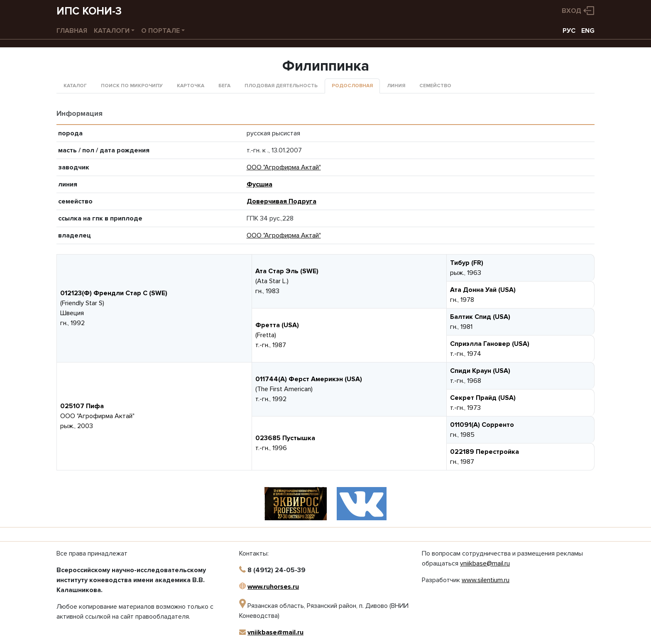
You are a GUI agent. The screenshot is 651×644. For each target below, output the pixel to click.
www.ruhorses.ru (273, 587)
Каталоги (112, 31)
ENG (588, 31)
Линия (396, 86)
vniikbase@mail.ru (275, 632)
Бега (224, 86)
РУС (569, 31)
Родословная (352, 86)
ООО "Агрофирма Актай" (284, 167)
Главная (72, 31)
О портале (160, 31)
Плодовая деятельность (281, 86)
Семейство (435, 86)
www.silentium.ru (486, 580)
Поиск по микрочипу (132, 86)
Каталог (75, 86)
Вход (571, 11)
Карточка (191, 86)
